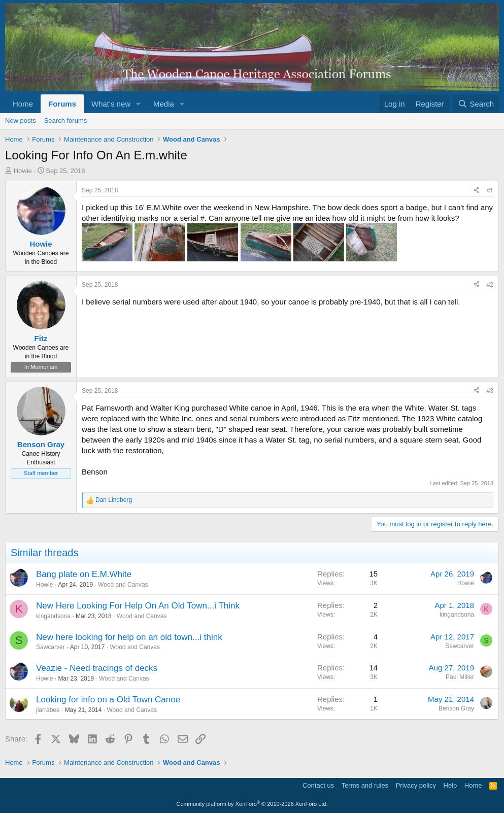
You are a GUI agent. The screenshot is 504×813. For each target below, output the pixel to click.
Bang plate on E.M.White (84, 574)
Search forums (66, 121)
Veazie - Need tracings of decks (97, 668)
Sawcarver (51, 647)
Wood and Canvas (123, 585)
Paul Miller (460, 677)
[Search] (476, 104)
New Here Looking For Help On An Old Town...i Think (138, 606)
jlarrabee (48, 710)
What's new (111, 104)
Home (23, 104)
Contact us (318, 785)
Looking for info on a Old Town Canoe (108, 700)
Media (164, 104)
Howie (23, 171)
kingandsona (53, 616)
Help (450, 785)
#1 (490, 190)
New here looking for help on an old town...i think (129, 637)
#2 (490, 285)
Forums (62, 104)
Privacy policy (416, 785)
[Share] (477, 191)
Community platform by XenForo (252, 804)
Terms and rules (365, 785)
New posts (21, 121)
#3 (490, 391)
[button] (139, 104)
